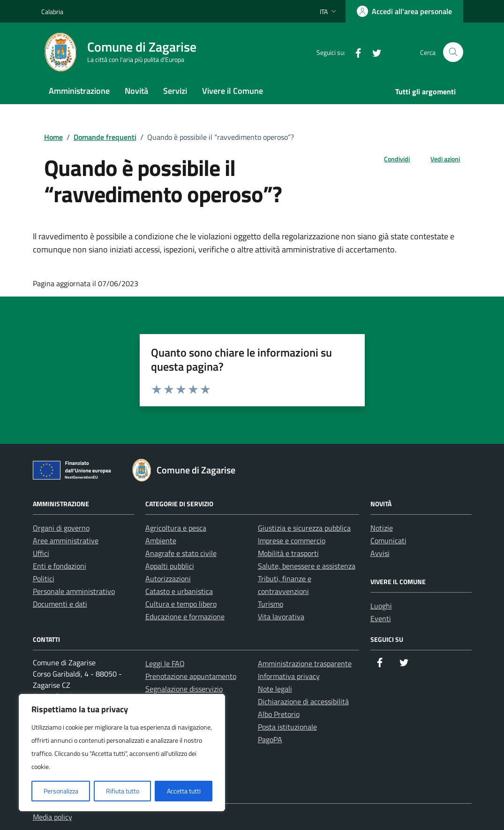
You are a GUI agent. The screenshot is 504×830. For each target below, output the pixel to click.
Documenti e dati (60, 604)
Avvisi (380, 553)
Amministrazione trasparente (305, 663)
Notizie (382, 528)
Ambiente (161, 541)
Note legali (275, 689)
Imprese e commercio (292, 541)
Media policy (53, 817)
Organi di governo (61, 528)
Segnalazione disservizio (184, 689)
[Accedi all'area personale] (404, 11)
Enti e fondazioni (60, 566)
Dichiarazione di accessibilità (303, 701)
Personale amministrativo (74, 591)
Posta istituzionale (287, 727)
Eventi (381, 618)
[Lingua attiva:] (329, 11)
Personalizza (61, 791)
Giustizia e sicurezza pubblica (304, 528)
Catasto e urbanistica (179, 591)
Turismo (271, 604)
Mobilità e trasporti (288, 553)
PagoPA (270, 739)
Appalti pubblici (170, 566)
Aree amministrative (66, 541)
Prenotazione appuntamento (191, 676)
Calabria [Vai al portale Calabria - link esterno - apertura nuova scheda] (52, 11)
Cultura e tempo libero (181, 604)
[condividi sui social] (389, 159)
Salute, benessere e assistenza (307, 566)
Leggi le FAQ (165, 663)
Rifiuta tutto (123, 791)
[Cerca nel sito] (453, 52)
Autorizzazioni (168, 579)
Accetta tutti (184, 791)
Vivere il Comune (233, 91)
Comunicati (388, 541)
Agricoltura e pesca (176, 528)
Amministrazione (79, 91)
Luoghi (381, 606)
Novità (136, 91)
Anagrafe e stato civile (181, 553)
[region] (122, 753)
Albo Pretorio (279, 714)
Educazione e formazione (185, 617)
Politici (44, 579)
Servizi (175, 91)
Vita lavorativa (281, 617)
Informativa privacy (289, 676)
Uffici (41, 553)
